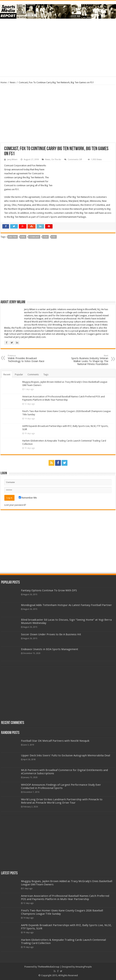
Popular (19, 374)
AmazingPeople (84, 967)
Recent (7, 374)
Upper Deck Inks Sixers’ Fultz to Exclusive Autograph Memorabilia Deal (66, 755)
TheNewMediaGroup (48, 967)
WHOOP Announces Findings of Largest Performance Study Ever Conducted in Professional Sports (61, 786)
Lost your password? (15, 505)
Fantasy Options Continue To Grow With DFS (49, 590)
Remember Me (28, 498)
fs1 (54, 237)
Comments (33, 374)
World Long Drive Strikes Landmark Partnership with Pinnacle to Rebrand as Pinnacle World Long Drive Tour (62, 801)
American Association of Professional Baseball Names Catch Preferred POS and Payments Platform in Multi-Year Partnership (65, 897)
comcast (34, 237)
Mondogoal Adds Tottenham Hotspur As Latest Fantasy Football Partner (66, 605)
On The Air (56, 160)
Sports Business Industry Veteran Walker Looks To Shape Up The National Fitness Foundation (90, 360)
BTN (23, 237)
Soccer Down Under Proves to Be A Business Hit (51, 634)
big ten (13, 237)
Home (4, 82)
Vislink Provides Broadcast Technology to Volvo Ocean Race (26, 359)
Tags (46, 374)
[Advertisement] (58, 48)
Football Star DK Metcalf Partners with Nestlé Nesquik (55, 741)
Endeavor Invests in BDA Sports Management (50, 649)
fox (46, 237)
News (13, 82)
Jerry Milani (12, 160)
